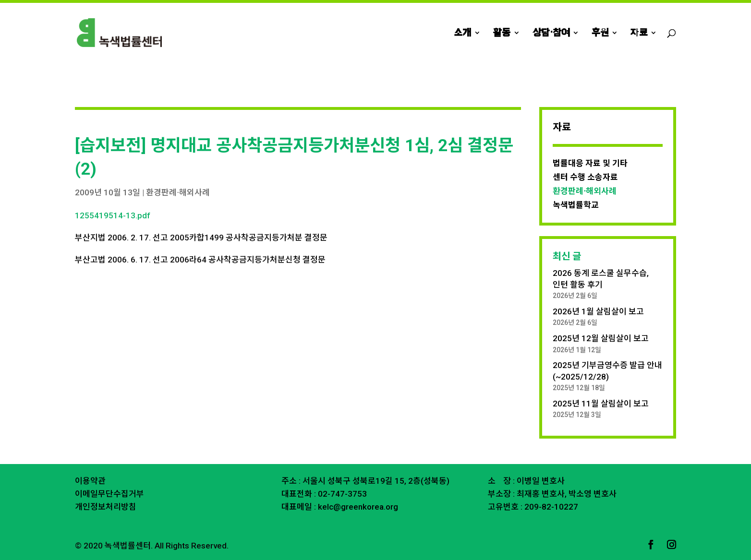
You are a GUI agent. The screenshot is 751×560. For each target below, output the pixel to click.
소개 (463, 34)
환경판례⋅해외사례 (178, 192)
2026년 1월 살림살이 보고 (598, 311)
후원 (600, 34)
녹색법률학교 (576, 205)
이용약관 (90, 481)
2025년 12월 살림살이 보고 (601, 338)
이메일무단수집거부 (109, 494)
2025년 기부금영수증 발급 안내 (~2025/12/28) (607, 371)
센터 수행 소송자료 (585, 177)
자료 (639, 34)
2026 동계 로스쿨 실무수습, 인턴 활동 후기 (601, 279)
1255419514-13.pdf (113, 215)
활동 (502, 34)
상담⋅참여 (551, 34)
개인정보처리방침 (106, 507)
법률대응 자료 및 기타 (590, 163)
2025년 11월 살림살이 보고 (601, 404)
